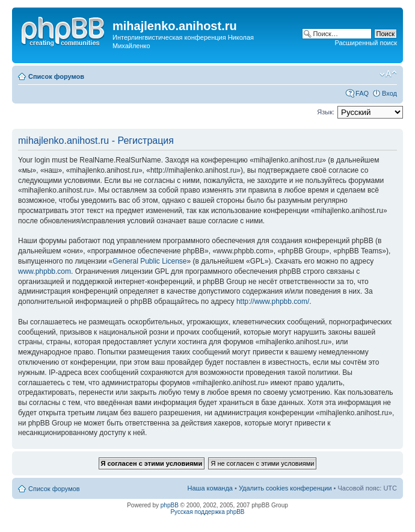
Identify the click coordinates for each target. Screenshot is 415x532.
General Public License (149, 261)
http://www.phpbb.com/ (273, 302)
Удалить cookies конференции (285, 488)
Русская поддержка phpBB (207, 512)
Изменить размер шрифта (388, 74)
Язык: (326, 112)
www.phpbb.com (45, 271)
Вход (389, 93)
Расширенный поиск (366, 43)
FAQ (362, 93)
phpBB (170, 505)
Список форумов (56, 76)
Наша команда (210, 488)
